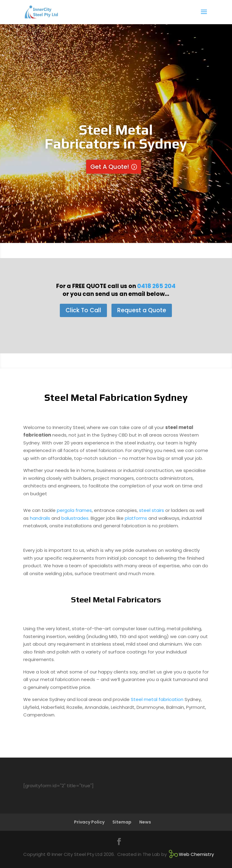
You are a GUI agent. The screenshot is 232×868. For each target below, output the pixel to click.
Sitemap (122, 822)
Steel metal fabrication (157, 699)
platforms (136, 518)
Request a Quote (142, 310)
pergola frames (74, 510)
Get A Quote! (110, 167)
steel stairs (151, 510)
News (145, 822)
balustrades (75, 518)
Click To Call (83, 310)
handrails (40, 518)
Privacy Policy (89, 822)
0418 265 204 (156, 286)
